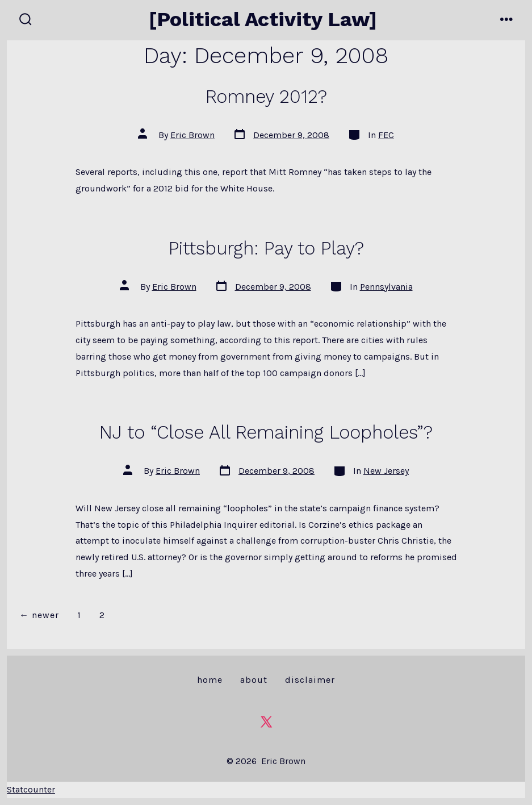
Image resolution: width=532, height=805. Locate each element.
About (254, 680)
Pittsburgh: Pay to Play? (266, 248)
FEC (386, 135)
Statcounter (31, 789)
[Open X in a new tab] (266, 722)
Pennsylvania (386, 287)
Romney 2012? (266, 97)
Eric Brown (192, 135)
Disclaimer (310, 680)
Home (210, 680)
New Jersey (386, 471)
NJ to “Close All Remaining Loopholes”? (266, 432)
